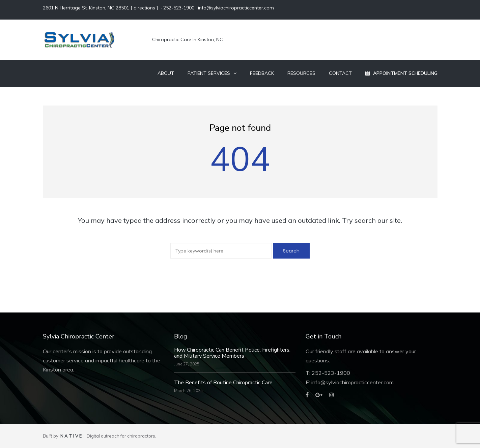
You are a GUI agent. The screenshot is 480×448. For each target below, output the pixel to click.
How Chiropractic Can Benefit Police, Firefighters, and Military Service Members (232, 353)
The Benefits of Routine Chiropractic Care (223, 383)
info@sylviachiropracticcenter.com (236, 8)
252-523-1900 (179, 8)
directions (144, 8)
